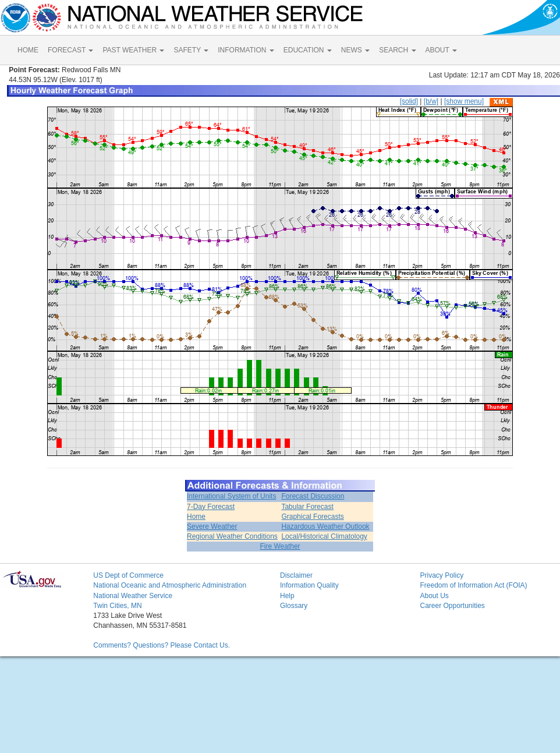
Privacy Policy (442, 575)
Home (196, 517)
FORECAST (70, 50)
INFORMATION (246, 50)
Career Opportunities (452, 606)
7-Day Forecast (211, 507)
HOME (28, 50)
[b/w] (431, 101)
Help (287, 596)
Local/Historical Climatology (324, 536)
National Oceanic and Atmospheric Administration (170, 585)
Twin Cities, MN (117, 606)
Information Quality (309, 585)
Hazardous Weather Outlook (325, 526)
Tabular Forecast (307, 507)
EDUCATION (308, 50)
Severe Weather (212, 526)
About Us (434, 596)
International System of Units (231, 496)
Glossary (294, 606)
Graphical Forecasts (312, 517)
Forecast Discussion (313, 496)
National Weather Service (133, 596)
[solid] (409, 101)
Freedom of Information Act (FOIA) (473, 585)
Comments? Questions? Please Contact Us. (162, 645)
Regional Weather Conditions (232, 536)
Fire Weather (280, 546)
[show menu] (464, 101)
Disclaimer (296, 575)
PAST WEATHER (133, 50)
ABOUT (441, 50)
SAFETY (191, 50)
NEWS (355, 50)
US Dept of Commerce (128, 575)
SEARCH (397, 50)
